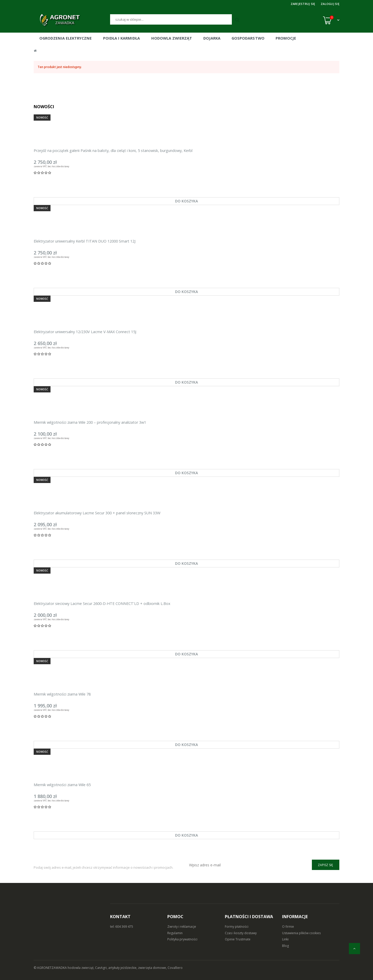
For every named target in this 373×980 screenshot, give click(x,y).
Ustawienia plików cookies (301, 933)
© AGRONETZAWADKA (51, 968)
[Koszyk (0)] (331, 20)
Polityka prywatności (182, 939)
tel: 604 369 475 (122, 927)
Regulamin (175, 933)
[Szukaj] (171, 19)
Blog (285, 946)
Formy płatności (237, 927)
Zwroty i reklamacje (182, 927)
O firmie (288, 927)
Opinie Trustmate (238, 939)
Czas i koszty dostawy (241, 933)
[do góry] (354, 949)
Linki (285, 939)
